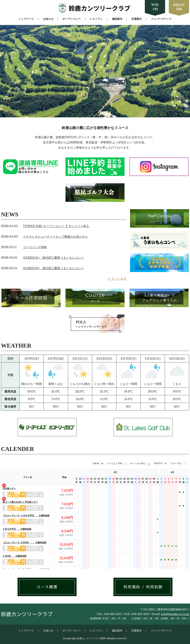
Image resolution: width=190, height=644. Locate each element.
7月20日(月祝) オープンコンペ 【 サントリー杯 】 (56, 226)
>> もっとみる (117, 279)
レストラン (96, 19)
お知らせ (48, 19)
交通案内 (137, 19)
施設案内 (117, 19)
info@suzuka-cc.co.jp (175, 614)
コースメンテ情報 (35, 247)
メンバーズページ (161, 19)
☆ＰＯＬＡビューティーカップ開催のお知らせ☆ (56, 237)
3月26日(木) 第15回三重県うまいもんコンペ (53, 268)
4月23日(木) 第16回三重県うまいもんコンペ (53, 258)
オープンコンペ (72, 19)
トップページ (26, 19)
